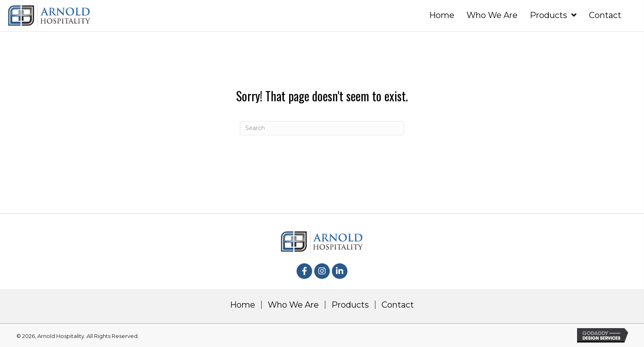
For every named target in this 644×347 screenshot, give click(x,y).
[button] (304, 271)
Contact (398, 305)
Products (350, 305)
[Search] (322, 128)
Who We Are (293, 305)
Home (243, 305)
